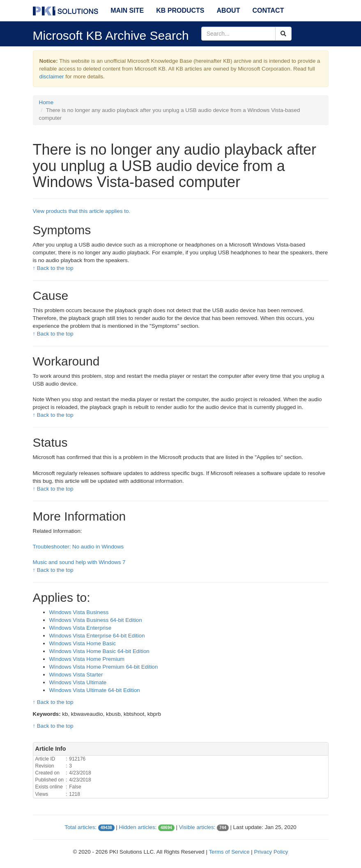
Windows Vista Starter (76, 675)
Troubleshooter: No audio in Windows (78, 547)
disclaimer (52, 77)
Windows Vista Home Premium (87, 659)
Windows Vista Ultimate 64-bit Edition (95, 690)
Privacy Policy (271, 852)
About (229, 10)
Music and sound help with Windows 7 (79, 562)
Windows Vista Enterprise (80, 628)
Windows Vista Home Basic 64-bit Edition (99, 651)
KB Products (180, 10)
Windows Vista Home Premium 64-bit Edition (104, 667)
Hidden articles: (138, 827)
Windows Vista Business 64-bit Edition (96, 620)
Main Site (127, 10)
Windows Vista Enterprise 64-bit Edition (97, 636)
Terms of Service (229, 852)
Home (46, 102)
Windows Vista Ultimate (78, 682)
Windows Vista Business (79, 612)
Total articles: (80, 827)
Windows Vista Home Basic (83, 643)
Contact (268, 10)
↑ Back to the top (53, 268)
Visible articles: (197, 827)
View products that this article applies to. (82, 211)
